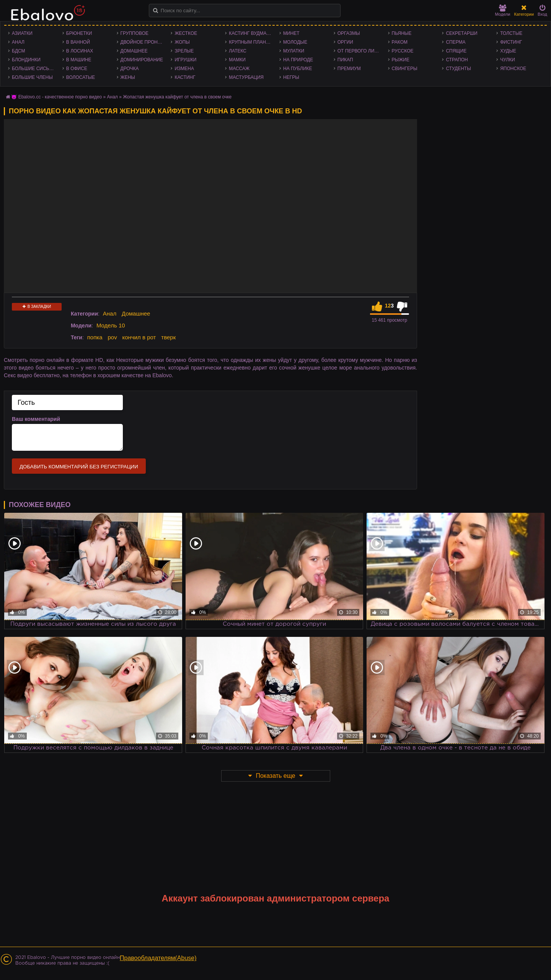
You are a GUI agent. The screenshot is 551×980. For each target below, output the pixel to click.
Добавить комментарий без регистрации (79, 467)
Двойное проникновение (144, 42)
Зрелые (184, 51)
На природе (298, 60)
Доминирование (142, 60)
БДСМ (19, 51)
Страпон (457, 60)
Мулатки (294, 51)
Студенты (458, 69)
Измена (184, 69)
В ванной (78, 42)
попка (95, 337)
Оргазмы (349, 33)
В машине (79, 60)
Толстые (511, 33)
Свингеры (405, 69)
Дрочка (130, 69)
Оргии (345, 42)
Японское (513, 69)
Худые (508, 51)
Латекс (238, 51)
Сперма (456, 42)
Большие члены (32, 77)
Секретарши (461, 33)
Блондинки (26, 60)
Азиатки (22, 33)
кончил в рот (139, 337)
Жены (128, 77)
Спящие (456, 51)
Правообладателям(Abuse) (158, 958)
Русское (403, 51)
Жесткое (186, 33)
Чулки (508, 60)
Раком (400, 42)
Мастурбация (246, 77)
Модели (503, 11)
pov (112, 337)
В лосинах (80, 51)
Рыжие (401, 60)
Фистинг (511, 42)
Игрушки (185, 60)
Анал (18, 42)
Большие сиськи (33, 69)
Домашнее (134, 51)
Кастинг (185, 77)
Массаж (239, 69)
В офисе (77, 69)
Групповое (134, 33)
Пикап (345, 60)
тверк (168, 337)
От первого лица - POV (361, 51)
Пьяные (402, 33)
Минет (291, 33)
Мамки (237, 60)
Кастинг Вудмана (251, 33)
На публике (298, 69)
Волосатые (81, 77)
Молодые (295, 42)
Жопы (182, 42)
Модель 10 (111, 325)
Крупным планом (251, 42)
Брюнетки (79, 33)
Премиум (349, 69)
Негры (291, 77)
